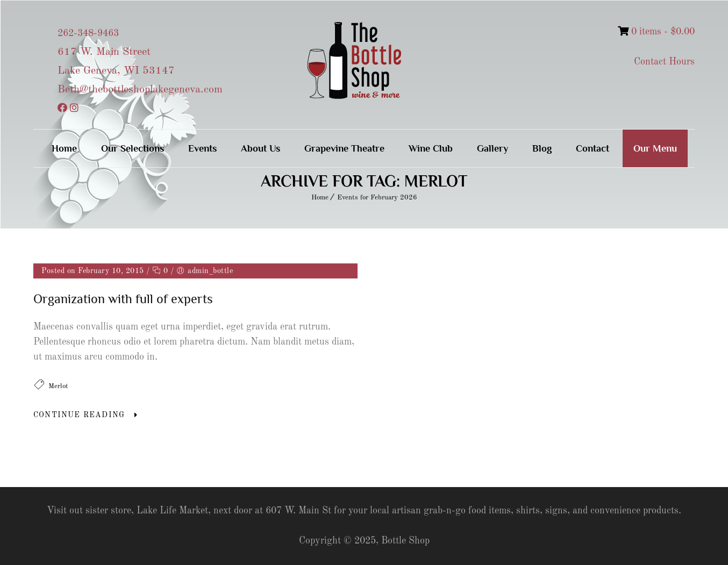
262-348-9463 (88, 33)
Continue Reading (79, 415)
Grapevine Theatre (344, 148)
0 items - (656, 32)
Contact (593, 148)
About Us (260, 148)
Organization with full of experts (123, 299)
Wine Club (431, 148)
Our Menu (655, 148)
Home (64, 148)
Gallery (493, 148)
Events (202, 148)
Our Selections (133, 148)
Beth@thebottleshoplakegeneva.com (140, 90)
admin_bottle (210, 271)
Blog (542, 148)
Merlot (58, 386)
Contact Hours (664, 62)
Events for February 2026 (377, 198)
